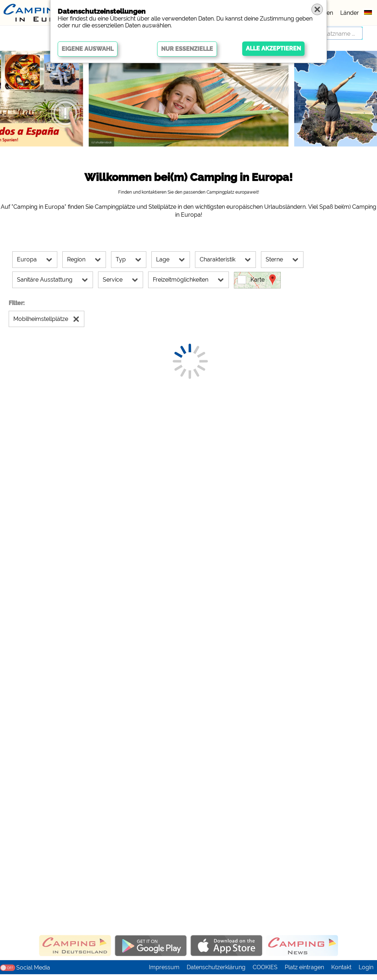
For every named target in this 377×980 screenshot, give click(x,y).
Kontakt (341, 973)
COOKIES (265, 973)
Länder (350, 13)
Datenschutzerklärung (216, 973)
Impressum (164, 973)
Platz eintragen (304, 973)
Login (366, 973)
